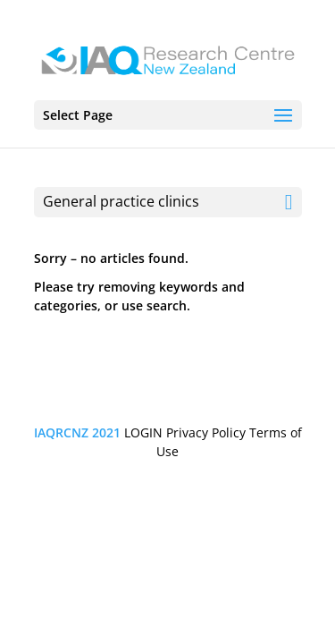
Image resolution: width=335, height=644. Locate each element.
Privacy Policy (206, 432)
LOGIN (143, 432)
